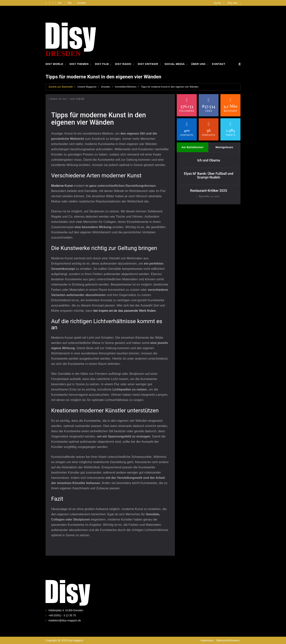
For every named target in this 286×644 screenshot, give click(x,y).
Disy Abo (232, 3)
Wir (60, 3)
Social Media (175, 64)
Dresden (106, 87)
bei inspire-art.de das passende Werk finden (125, 310)
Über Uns (198, 64)
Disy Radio (123, 64)
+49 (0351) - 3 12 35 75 (62, 615)
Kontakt (82, 3)
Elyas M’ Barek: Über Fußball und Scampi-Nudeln (209, 175)
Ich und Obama (209, 160)
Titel (69, 3)
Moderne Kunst (62, 185)
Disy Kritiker (148, 64)
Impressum (207, 640)
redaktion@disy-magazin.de (65, 620)
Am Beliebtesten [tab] (192, 147)
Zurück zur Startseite (61, 87)
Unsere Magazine (87, 87)
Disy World (54, 64)
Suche (217, 3)
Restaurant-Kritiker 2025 (209, 190)
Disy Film (102, 64)
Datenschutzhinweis (228, 640)
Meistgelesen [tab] (224, 147)
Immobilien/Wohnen (126, 87)
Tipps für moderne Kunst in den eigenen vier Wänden (170, 87)
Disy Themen (79, 64)
